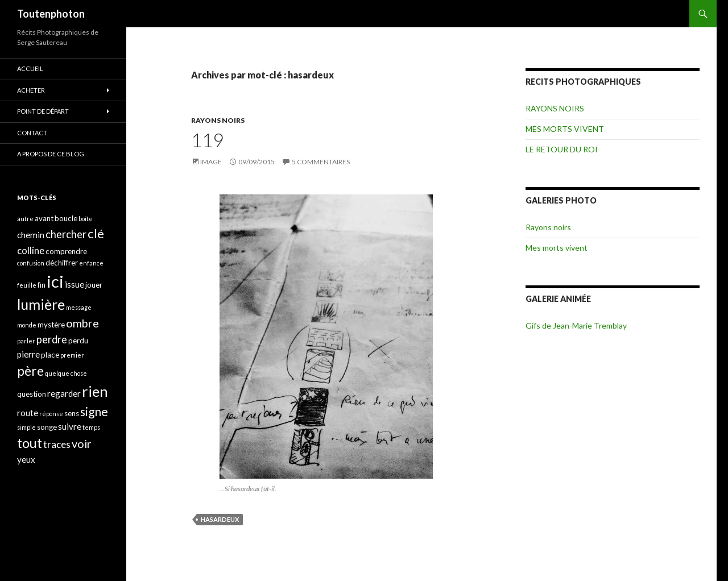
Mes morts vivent (557, 248)
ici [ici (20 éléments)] (55, 281)
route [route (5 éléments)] (28, 413)
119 (207, 140)
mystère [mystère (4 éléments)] (51, 325)
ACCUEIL (30, 69)
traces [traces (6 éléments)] (57, 444)
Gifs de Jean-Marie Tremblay (576, 325)
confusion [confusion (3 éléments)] (31, 263)
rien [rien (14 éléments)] (95, 391)
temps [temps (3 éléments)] (91, 427)
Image (211, 162)
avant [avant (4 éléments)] (44, 218)
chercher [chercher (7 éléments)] (66, 234)
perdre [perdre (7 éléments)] (52, 339)
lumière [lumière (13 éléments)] (41, 304)
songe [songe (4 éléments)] (47, 427)
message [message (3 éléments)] (79, 307)
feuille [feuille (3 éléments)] (27, 285)
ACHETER (31, 90)
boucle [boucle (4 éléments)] (66, 218)
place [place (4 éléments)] (50, 355)
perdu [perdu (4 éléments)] (78, 341)
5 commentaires (321, 162)
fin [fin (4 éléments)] (42, 285)
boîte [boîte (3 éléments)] (86, 219)
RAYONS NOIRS (218, 120)
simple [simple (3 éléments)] (26, 427)
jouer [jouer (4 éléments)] (94, 285)
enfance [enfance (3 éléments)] (91, 263)
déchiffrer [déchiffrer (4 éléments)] (62, 263)
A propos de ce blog (51, 154)
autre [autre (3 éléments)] (25, 219)
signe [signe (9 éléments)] (94, 411)
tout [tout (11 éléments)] (30, 443)
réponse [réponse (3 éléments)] (51, 414)
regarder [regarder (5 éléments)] (64, 393)
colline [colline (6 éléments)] (31, 250)
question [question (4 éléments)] (32, 394)
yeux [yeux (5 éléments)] (26, 459)
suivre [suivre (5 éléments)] (70, 426)
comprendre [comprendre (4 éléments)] (66, 251)
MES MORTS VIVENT (565, 129)
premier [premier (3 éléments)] (72, 355)
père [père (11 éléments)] (30, 371)
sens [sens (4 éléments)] (72, 413)
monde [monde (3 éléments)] (27, 325)
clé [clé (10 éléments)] (96, 233)
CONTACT (32, 133)
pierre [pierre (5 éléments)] (28, 354)
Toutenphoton (51, 14)
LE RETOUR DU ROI (562, 149)
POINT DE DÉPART (43, 111)
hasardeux (220, 519)
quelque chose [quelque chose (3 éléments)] (66, 373)
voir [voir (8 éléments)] (82, 444)
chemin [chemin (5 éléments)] (31, 235)
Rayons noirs (548, 227)
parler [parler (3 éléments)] (26, 341)
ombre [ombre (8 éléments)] (82, 323)
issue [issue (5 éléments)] (75, 284)
